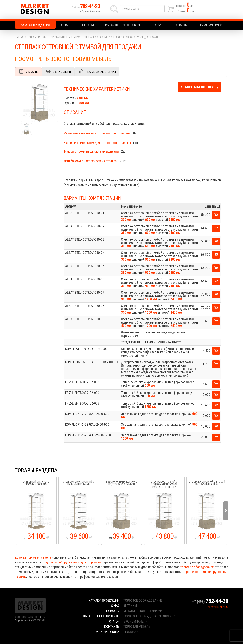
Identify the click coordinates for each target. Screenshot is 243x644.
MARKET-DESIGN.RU (36, 617)
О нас (65, 25)
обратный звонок (90, 12)
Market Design (41, 9)
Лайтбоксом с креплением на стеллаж (91, 161)
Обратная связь (211, 25)
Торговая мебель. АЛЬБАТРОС (65, 37)
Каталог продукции (35, 25)
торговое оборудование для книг (150, 616)
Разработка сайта (23, 620)
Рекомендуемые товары (102, 72)
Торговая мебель (37, 37)
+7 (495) (86, 8)
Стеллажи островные (96, 37)
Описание (32, 72)
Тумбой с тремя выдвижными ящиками (91, 152)
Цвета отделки (63, 72)
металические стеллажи (143, 611)
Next (226, 511)
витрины (130, 606)
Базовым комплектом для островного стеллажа (97, 143)
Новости (87, 25)
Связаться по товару (200, 87)
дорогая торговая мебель (33, 558)
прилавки (131, 632)
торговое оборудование (197, 567)
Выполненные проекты (123, 25)
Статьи (156, 25)
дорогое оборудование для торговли (73, 562)
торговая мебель (137, 627)
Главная (19, 37)
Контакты (180, 25)
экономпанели (135, 621)
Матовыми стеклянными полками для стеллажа (97, 133)
